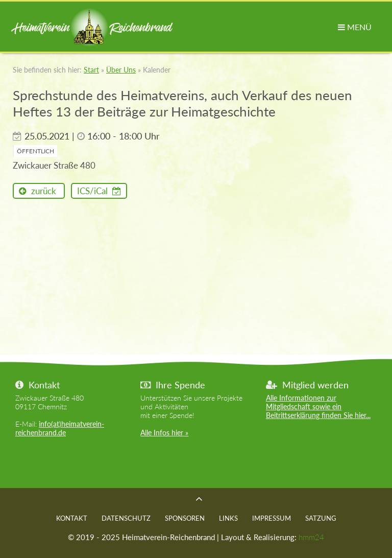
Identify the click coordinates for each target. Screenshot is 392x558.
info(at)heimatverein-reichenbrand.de (60, 428)
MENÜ (355, 27)
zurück (43, 191)
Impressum (272, 518)
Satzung (321, 518)
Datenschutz (126, 518)
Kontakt (72, 518)
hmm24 (311, 537)
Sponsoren (185, 518)
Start (91, 70)
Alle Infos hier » (164, 433)
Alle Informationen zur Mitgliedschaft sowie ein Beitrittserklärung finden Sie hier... (318, 406)
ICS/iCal (93, 191)
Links (228, 518)
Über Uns (121, 70)
